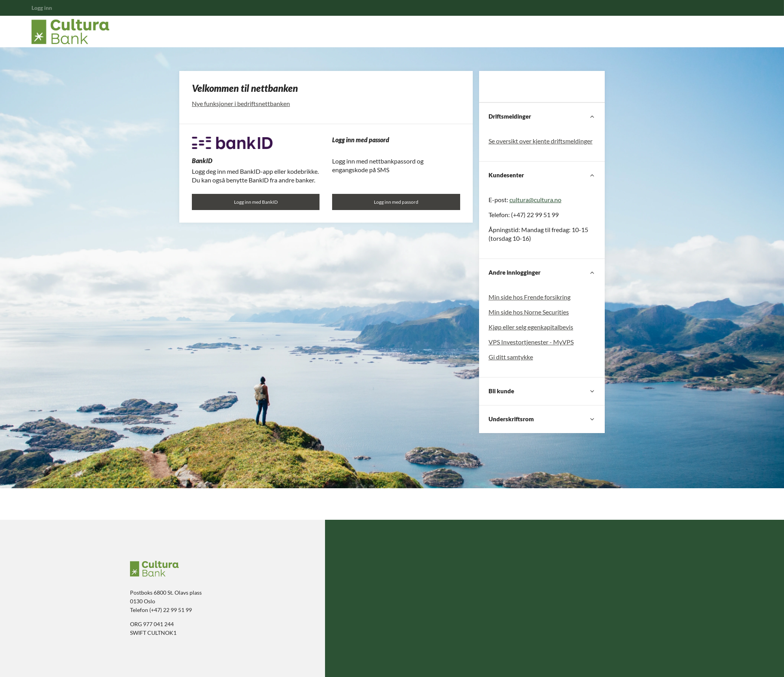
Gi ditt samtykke (511, 357)
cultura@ (522, 200)
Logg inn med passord (396, 202)
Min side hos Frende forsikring (529, 297)
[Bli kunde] (542, 391)
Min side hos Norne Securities (529, 312)
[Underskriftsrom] (542, 419)
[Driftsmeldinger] (542, 117)
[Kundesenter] (542, 175)
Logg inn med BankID (256, 202)
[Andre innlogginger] (542, 273)
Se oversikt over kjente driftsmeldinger (541, 141)
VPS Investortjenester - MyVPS (531, 342)
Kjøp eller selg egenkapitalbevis (531, 327)
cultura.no (548, 200)
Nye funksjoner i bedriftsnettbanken (241, 103)
